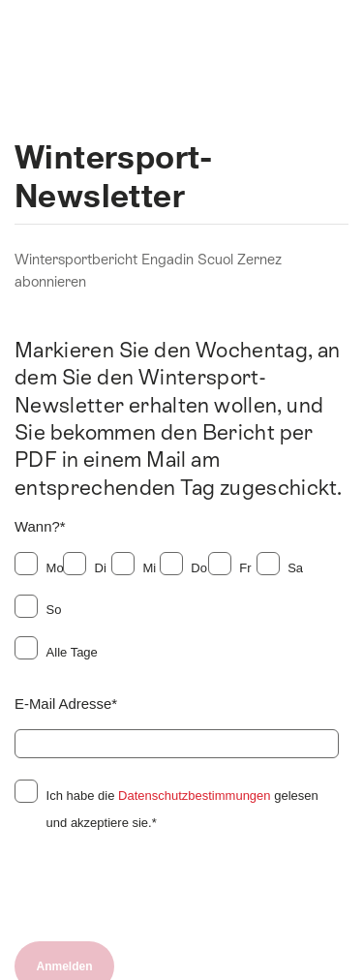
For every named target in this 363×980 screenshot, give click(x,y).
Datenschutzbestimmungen (195, 796)
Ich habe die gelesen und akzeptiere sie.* (182, 809)
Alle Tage (72, 652)
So (54, 610)
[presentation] (162, 889)
